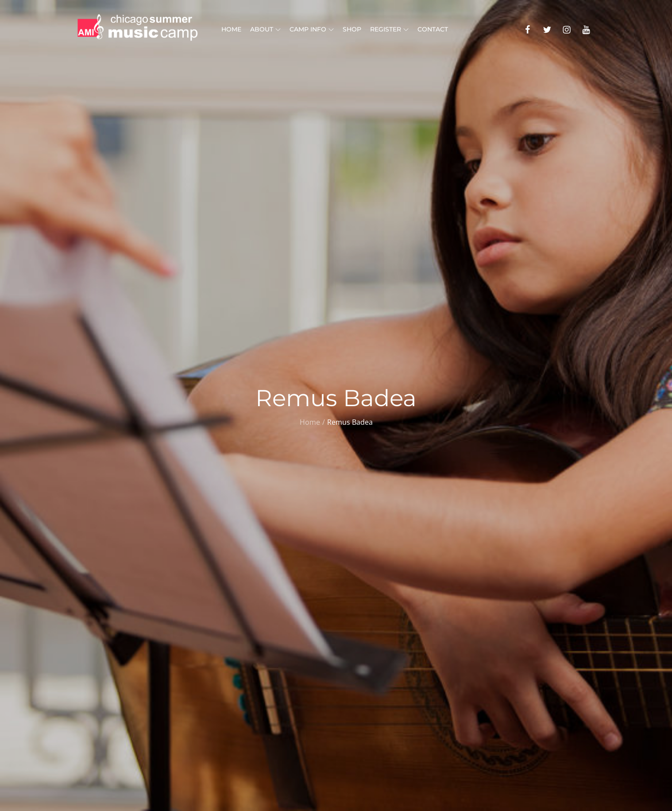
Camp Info (312, 29)
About (265, 29)
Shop (352, 29)
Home (231, 29)
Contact (433, 29)
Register (389, 29)
